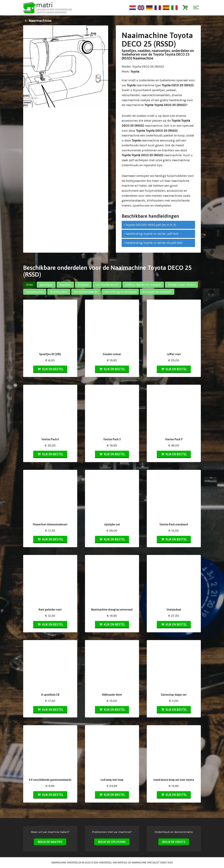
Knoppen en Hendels (157, 292)
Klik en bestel (50, 369)
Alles (29, 285)
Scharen (83, 285)
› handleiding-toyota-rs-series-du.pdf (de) (153, 243)
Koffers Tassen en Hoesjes (143, 285)
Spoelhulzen (35, 292)
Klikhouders (59, 292)
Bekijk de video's (174, 842)
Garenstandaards (86, 292)
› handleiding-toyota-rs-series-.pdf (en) (151, 234)
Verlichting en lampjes (120, 292)
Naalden (65, 285)
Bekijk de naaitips (50, 842)
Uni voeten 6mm (107, 285)
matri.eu (122, 862)
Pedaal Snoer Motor (181, 285)
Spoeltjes (46, 285)
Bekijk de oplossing (112, 842)
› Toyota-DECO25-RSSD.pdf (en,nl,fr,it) (150, 225)
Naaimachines (37, 21)
